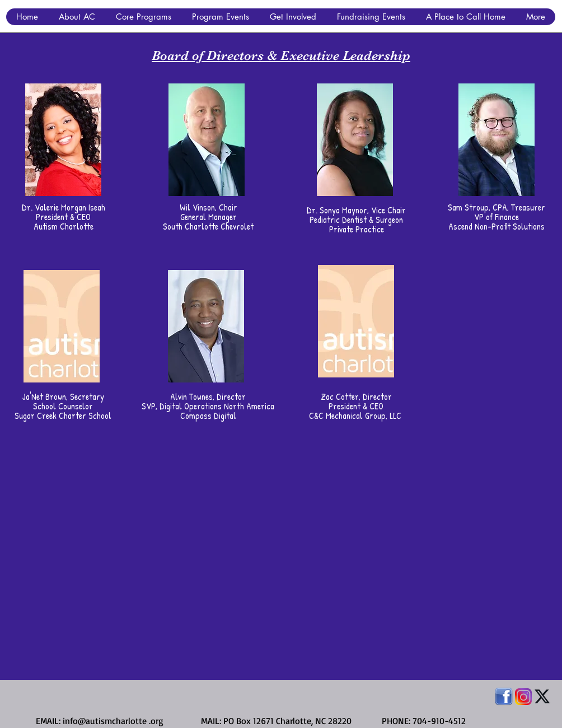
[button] (77, 17)
